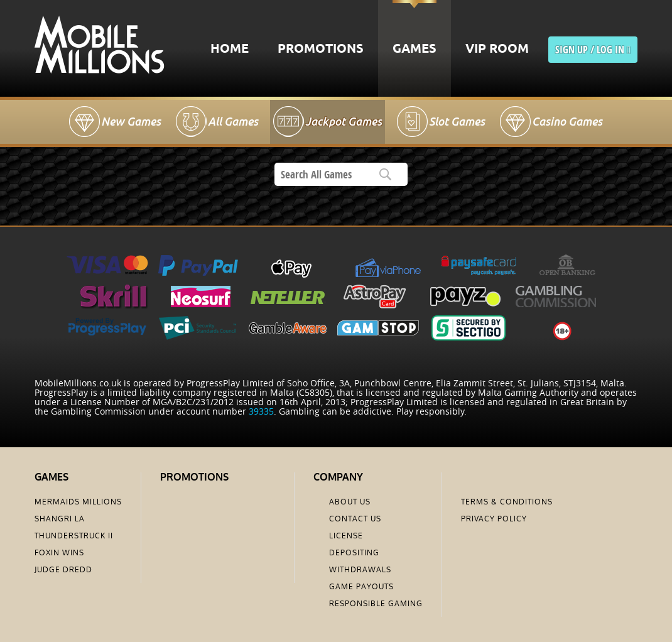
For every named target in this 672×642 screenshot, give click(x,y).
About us (350, 502)
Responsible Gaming (376, 604)
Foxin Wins (59, 553)
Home (230, 49)
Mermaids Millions (78, 502)
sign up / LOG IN (593, 50)
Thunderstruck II (74, 536)
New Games (131, 122)
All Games (233, 122)
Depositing (354, 553)
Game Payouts (361, 587)
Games (415, 49)
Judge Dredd (63, 570)
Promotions (321, 49)
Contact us (355, 519)
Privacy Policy (494, 519)
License (346, 536)
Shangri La (60, 519)
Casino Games (567, 122)
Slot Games (457, 122)
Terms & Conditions (507, 502)
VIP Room (497, 49)
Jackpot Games (344, 122)
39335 (261, 411)
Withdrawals (360, 570)
